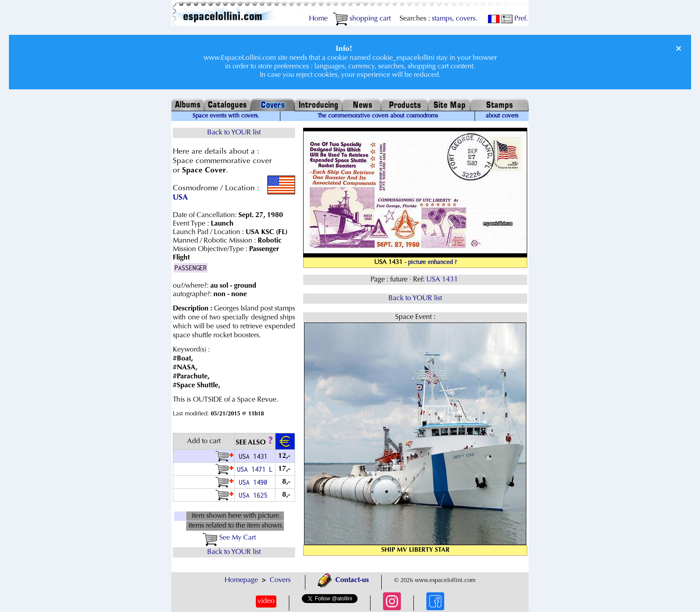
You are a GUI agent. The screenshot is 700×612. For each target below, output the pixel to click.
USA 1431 (443, 280)
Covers (280, 580)
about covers (502, 116)
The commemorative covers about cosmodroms (378, 116)
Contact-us (343, 580)
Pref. (515, 19)
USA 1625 (255, 495)
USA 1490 (255, 482)
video (266, 601)
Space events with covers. (226, 116)
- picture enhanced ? (431, 263)
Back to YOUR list (234, 133)
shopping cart (362, 19)
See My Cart (229, 538)
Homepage (241, 580)
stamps (442, 19)
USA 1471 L (255, 469)
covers (466, 19)
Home (318, 19)
